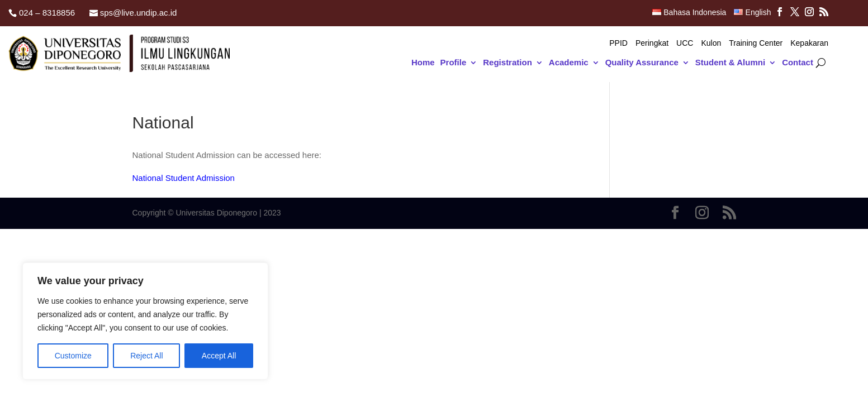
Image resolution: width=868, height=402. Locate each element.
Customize (73, 356)
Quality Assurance (642, 63)
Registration (507, 63)
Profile (454, 63)
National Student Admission (184, 178)
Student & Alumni (730, 63)
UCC (685, 43)
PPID (618, 43)
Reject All (146, 356)
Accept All (219, 356)
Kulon (711, 43)
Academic (569, 63)
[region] (145, 321)
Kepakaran (809, 43)
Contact (798, 63)
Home (423, 63)
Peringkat (652, 43)
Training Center (756, 43)
